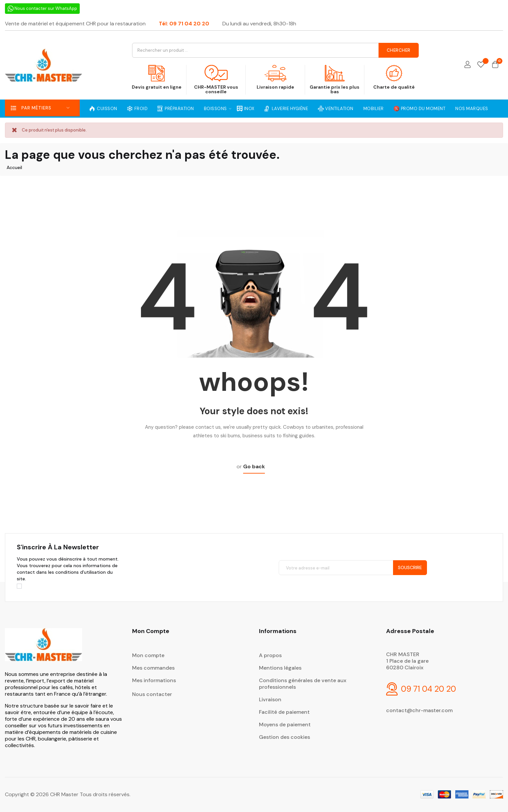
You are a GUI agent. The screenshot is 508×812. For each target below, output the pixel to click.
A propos (270, 655)
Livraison (270, 699)
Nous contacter (152, 694)
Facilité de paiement (284, 712)
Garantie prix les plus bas (335, 80)
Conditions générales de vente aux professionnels (303, 684)
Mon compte (148, 655)
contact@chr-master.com (419, 710)
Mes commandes (153, 668)
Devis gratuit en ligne (157, 77)
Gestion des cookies (284, 737)
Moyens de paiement (285, 725)
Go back (254, 466)
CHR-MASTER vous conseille (216, 80)
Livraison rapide (275, 77)
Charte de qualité (394, 77)
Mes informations (154, 680)
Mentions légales (280, 668)
